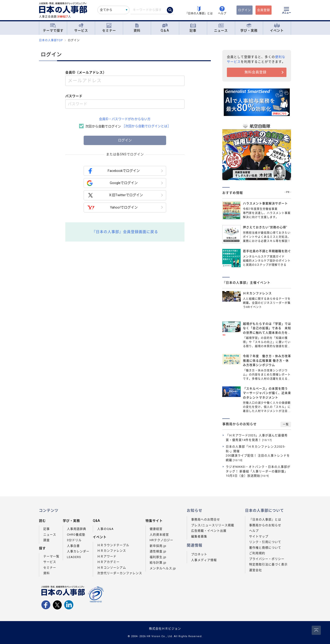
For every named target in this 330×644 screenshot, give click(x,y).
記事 (193, 28)
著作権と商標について (265, 548)
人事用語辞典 (77, 529)
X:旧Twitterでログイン (115, 195)
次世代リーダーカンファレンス (120, 573)
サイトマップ (259, 536)
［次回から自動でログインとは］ (146, 126)
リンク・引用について (265, 542)
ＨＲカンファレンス (112, 551)
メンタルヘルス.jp (163, 568)
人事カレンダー (78, 551)
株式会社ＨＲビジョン (165, 629)
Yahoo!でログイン (112, 208)
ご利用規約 (257, 553)
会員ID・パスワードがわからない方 (125, 119)
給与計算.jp (158, 563)
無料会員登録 (256, 72)
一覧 (286, 424)
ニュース (221, 28)
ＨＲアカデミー (108, 562)
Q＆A (165, 28)
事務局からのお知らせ (265, 525)
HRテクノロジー (161, 540)
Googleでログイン (112, 183)
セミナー (109, 28)
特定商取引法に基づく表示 (268, 564)
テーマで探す (53, 28)
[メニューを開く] (286, 11)
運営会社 (256, 570)
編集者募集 (199, 536)
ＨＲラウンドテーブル (113, 545)
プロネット (199, 554)
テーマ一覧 (51, 556)
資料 (137, 28)
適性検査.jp (158, 551)
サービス (81, 28)
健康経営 (156, 529)
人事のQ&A (105, 529)
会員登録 (264, 10)
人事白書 (73, 546)
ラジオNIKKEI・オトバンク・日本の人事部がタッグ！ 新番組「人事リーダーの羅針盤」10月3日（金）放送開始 (258, 471)
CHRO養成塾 (76, 535)
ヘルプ (254, 531)
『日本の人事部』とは (265, 519)
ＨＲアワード (107, 556)
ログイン (245, 10)
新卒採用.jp (158, 546)
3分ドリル (74, 540)
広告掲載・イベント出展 (209, 531)
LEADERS (74, 557)
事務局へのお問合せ (206, 519)
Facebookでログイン (113, 171)
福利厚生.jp (158, 557)
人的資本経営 (159, 535)
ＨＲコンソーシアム (112, 568)
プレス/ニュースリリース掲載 (213, 525)
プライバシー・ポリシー (267, 559)
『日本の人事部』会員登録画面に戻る (125, 232)
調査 (47, 540)
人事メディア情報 (204, 560)
